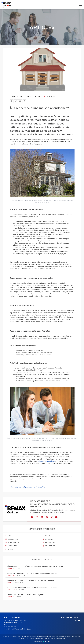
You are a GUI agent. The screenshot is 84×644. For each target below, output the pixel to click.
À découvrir (12, 539)
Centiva (46, 641)
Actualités (11, 546)
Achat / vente (12, 543)
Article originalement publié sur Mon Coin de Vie (27, 487)
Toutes (9, 536)
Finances (48, 536)
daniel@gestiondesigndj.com (21, 629)
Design (9, 549)
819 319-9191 (12, 627)
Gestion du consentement (57, 638)
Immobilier (16, 97)
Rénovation (49, 543)
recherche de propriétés (46, 461)
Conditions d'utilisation (39, 638)
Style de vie (49, 546)
